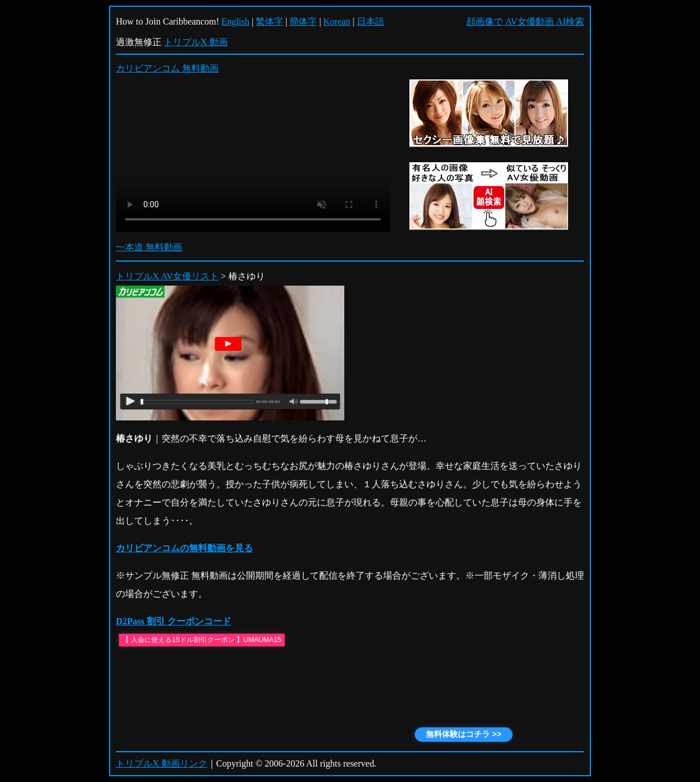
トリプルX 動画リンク (162, 763)
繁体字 (269, 21)
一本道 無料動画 (149, 247)
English (236, 21)
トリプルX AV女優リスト (167, 276)
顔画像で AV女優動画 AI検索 (525, 21)
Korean (337, 21)
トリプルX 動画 (196, 42)
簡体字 (303, 21)
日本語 (371, 21)
